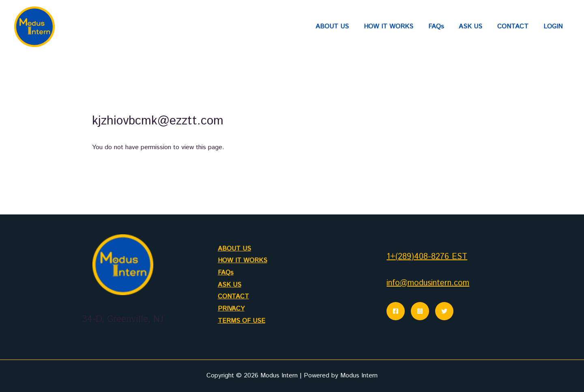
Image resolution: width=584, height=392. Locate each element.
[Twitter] (444, 311)
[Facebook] (396, 311)
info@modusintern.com (428, 283)
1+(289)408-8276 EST (427, 257)
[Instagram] (420, 311)
